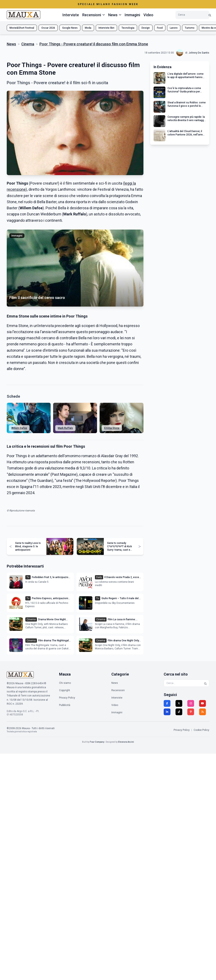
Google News (70, 28)
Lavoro (174, 28)
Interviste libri (106, 28)
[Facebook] (167, 703)
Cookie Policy (201, 730)
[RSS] (202, 712)
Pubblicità (65, 705)
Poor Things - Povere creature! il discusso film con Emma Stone (94, 44)
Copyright (65, 690)
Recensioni (118, 690)
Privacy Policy (67, 698)
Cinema (28, 44)
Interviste (71, 15)
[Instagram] (191, 703)
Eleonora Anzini (126, 742)
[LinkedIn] (167, 712)
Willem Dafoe (19, 428)
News (11, 44)
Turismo (190, 28)
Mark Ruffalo (65, 428)
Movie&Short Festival (22, 28)
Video (148, 15)
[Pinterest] (191, 712)
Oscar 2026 (48, 28)
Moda (88, 28)
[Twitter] (179, 703)
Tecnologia (128, 28)
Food (160, 28)
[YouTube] (202, 703)
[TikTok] (179, 712)
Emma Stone (112, 428)
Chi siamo (65, 683)
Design (146, 28)
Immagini (132, 15)
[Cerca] (210, 15)
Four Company (97, 742)
